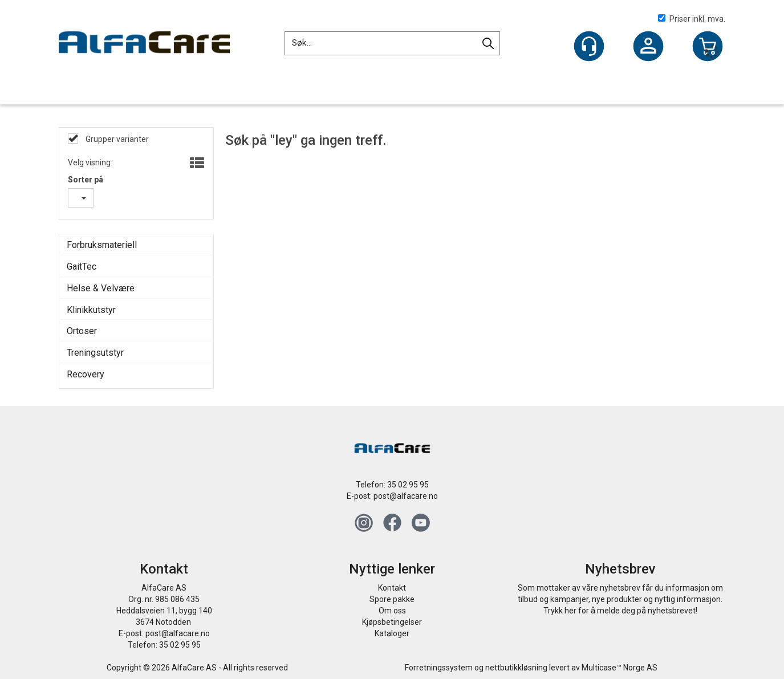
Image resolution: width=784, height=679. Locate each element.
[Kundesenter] (589, 46)
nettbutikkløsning (516, 668)
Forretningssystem (439, 668)
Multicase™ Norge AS (620, 668)
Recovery (86, 374)
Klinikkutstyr (91, 310)
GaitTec (82, 267)
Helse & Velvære (101, 288)
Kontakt (392, 588)
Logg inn (648, 47)
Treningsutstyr (95, 353)
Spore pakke (392, 599)
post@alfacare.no (406, 496)
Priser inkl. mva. (692, 19)
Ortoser (82, 331)
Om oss (392, 611)
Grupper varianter (116, 139)
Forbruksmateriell (102, 245)
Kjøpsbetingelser (392, 622)
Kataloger (392, 633)
